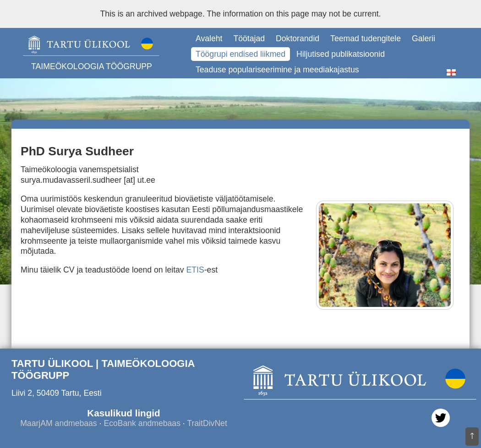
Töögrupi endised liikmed (240, 54)
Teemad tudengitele (366, 38)
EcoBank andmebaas (142, 423)
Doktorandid (298, 38)
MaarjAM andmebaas (59, 423)
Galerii (424, 38)
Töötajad (249, 38)
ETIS (195, 270)
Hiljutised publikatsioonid (341, 54)
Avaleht (209, 38)
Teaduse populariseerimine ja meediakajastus (277, 70)
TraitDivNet (207, 423)
